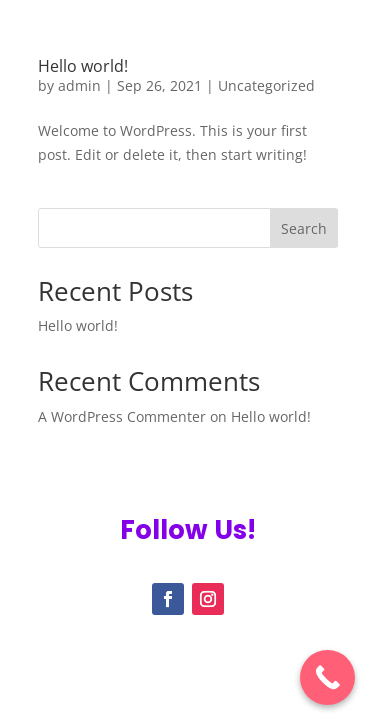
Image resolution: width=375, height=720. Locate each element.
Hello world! (83, 66)
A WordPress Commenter (122, 416)
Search (304, 228)
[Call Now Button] (327, 677)
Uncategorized (266, 85)
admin (79, 85)
